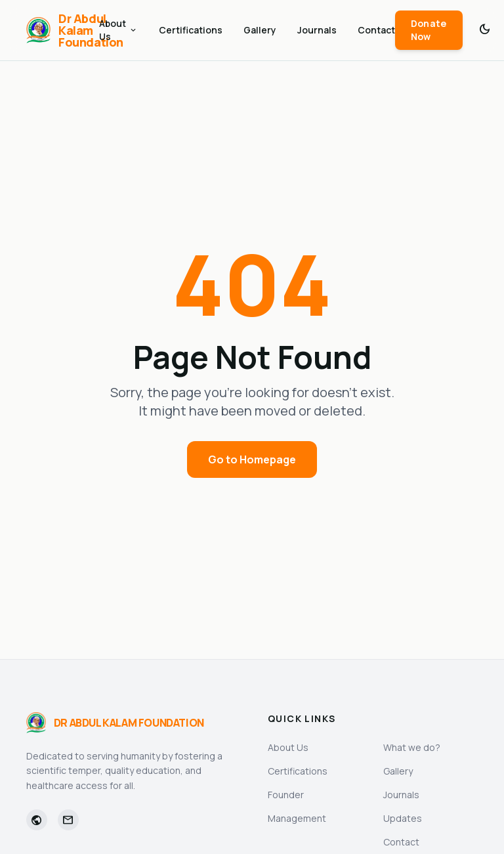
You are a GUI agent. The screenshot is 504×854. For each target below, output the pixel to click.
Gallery (260, 30)
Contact (376, 30)
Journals (317, 30)
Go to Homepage (252, 459)
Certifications (191, 30)
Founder (286, 795)
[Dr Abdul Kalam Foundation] (63, 30)
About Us (118, 30)
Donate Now (429, 30)
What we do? (412, 747)
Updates (403, 818)
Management (297, 818)
